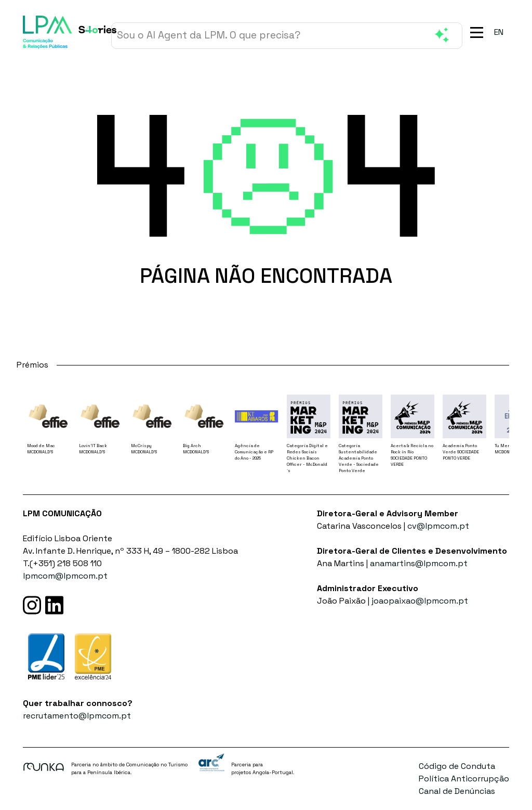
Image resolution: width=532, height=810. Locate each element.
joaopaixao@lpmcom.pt (420, 601)
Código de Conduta (457, 766)
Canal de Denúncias (457, 791)
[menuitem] (499, 32)
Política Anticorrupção (464, 779)
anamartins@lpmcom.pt (419, 563)
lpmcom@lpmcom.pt (65, 576)
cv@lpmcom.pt (438, 526)
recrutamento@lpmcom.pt (77, 716)
